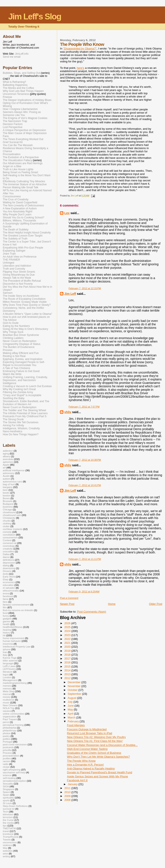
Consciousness (12, 196)
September (75, 694)
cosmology (9, 546)
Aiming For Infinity (13, 425)
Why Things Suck (13, 332)
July (71, 702)
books (6, 493)
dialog (6, 565)
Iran (5, 652)
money (7, 697)
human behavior (12, 641)
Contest (7, 540)
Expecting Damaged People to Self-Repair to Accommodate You (24, 364)
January (73, 784)
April (71, 714)
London (7, 677)
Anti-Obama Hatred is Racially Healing (91, 768)
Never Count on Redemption (20, 341)
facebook (8, 596)
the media (8, 823)
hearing (7, 630)
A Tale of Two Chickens (16, 368)
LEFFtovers (9, 669)
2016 (68, 662)
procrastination (11, 756)
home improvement (14, 638)
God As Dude (11, 323)
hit (4, 635)
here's (80, 68)
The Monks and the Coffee (18, 88)
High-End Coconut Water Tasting (87, 749)
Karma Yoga (10, 658)
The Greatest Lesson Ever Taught (23, 236)
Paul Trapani (10, 719)
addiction (8, 451)
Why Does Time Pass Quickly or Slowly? (27, 305)
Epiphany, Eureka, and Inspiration (23, 359)
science (7, 775)
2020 (68, 647)
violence (7, 845)
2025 (68, 627)
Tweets (7, 839)
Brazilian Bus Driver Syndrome (21, 335)
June (71, 706)
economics (9, 582)
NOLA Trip (9, 708)
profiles (7, 758)
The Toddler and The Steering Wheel (24, 410)
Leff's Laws (9, 666)
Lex (67, 213)
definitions (8, 560)
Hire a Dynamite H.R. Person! (85, 765)
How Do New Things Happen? (21, 434)
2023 (68, 635)
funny (6, 616)
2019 (68, 651)
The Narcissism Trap (15, 121)
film (5, 607)
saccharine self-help (14, 772)
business (8, 507)
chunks (7, 521)
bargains (8, 487)
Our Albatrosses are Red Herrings (23, 163)
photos (7, 733)
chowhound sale (12, 515)
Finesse (7, 97)
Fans (6, 136)
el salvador (9, 588)
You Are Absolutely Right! (18, 212)
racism (7, 761)
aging (6, 453)
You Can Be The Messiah (18, 145)
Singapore (8, 789)
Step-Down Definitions (15, 806)
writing (6, 856)
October (73, 690)
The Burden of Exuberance (19, 347)
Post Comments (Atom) (92, 612)
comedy (7, 532)
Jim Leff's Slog (35, 16)
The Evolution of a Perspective (21, 157)
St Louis (7, 803)
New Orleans (10, 705)
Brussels (8, 501)
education (8, 585)
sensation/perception (14, 781)
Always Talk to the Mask (17, 278)
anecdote (8, 459)
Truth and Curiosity (14, 269)
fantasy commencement (16, 605)
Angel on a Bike (12, 166)
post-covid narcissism (15, 744)
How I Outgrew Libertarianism (20, 109)
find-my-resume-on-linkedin (18, 610)
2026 (68, 623)
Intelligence (9, 383)
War (5, 848)
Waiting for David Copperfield (20, 202)
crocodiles (8, 551)
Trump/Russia (11, 837)
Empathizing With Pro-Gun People (23, 248)
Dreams (7, 571)
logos (6, 674)
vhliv (68, 412)
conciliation (9, 535)
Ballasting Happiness (15, 85)
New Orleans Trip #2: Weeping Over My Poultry (96, 737)
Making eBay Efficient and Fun (21, 353)
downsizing (9, 568)
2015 (68, 666)
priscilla (7, 750)
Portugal (8, 742)
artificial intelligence (14, 470)
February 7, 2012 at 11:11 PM (85, 559)
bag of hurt (9, 484)
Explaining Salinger (14, 251)
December (75, 682)
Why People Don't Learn (17, 215)
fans (5, 602)
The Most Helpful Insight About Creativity (27, 233)
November (75, 686)
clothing (7, 523)
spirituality (8, 798)
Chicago (7, 509)
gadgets (7, 619)
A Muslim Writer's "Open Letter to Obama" (27, 314)
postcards (8, 747)
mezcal (7, 694)
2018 (68, 655)
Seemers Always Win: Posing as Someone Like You (22, 114)
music (6, 702)
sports (6, 800)
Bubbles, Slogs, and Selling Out (21, 73)
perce (6, 722)
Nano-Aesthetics (13, 431)
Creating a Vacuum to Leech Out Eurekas (27, 386)
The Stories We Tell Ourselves (21, 422)
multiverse (8, 700)
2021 (68, 643)
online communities (14, 714)
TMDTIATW (9, 828)
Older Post (156, 604)
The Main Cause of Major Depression (25, 133)
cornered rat (10, 543)
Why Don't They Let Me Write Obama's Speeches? (99, 757)
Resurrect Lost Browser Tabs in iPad (90, 733)
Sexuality (8, 784)
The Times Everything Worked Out (23, 139)
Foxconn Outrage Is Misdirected (87, 729)
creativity (8, 549)
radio (6, 764)
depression (9, 563)
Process (8, 350)
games (7, 621)
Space (6, 792)
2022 (68, 639)
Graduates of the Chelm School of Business (94, 753)
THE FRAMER (11, 260)
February (74, 721)
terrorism (8, 817)
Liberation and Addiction (17, 266)
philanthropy (10, 730)
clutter (6, 526)
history (7, 632)
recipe (6, 767)
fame (6, 599)
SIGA (6, 786)
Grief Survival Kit (13, 142)
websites (8, 851)
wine (5, 853)
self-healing (9, 778)
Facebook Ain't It (77, 780)
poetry (6, 736)
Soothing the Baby (14, 398)
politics (7, 739)
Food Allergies (76, 725)
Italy (5, 655)
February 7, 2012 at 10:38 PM (85, 460)
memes (7, 686)
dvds (5, 574)
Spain (6, 795)
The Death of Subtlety (16, 230)
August (72, 698)
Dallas (6, 554)
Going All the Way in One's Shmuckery (25, 329)
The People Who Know (81, 761)
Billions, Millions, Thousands (19, 221)
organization (10, 716)
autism (7, 479)
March (72, 717)
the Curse (8, 820)
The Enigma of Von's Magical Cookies (25, 118)
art (4, 467)
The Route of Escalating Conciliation (24, 299)
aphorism (8, 462)
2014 (68, 670)
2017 (68, 659)
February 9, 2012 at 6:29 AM (84, 592)
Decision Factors (13, 124)
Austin (6, 476)
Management (10, 680)
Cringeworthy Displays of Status (22, 344)
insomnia (8, 644)
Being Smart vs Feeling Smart (20, 172)
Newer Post (67, 604)
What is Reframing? (14, 82)
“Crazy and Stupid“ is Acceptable (22, 395)
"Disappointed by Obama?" (80, 49)
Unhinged (8, 263)
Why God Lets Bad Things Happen (23, 91)
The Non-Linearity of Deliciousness (23, 205)
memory (7, 688)
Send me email (12, 57)
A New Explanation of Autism (20, 209)
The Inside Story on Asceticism (21, 296)
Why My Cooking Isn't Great (19, 389)
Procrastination (12, 154)
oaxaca (7, 711)
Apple (6, 465)
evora (6, 593)
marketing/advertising (15, 683)
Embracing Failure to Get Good (21, 371)
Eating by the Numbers (16, 326)
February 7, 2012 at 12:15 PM (85, 288)
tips (5, 826)
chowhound (9, 512)
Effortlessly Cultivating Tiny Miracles (24, 181)
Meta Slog (8, 691)
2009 (68, 796)
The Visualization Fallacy (17, 160)
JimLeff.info (22, 54)
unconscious (10, 842)
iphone (7, 649)
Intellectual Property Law (17, 646)
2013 (68, 674)
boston (7, 495)
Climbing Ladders (13, 338)
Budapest (8, 504)
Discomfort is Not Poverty (18, 284)
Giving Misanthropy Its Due (19, 275)
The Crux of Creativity (16, 199)
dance (6, 557)
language (8, 663)
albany (7, 456)
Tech (5, 812)
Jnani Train (9, 254)
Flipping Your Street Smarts (19, 272)
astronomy (9, 473)
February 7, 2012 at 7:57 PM (84, 407)
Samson (8, 293)
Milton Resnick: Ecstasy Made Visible (25, 302)
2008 (68, 800)
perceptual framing (13, 725)
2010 (68, 792)
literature (8, 672)
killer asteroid (10, 660)
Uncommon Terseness (16, 94)
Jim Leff (70, 294)
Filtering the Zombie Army (18, 392)
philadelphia (10, 728)
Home (112, 604)
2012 (68, 678)
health (6, 624)
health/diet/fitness (13, 627)
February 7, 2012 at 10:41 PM (85, 485)
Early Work (9, 577)
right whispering (12, 770)
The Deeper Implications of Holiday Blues (27, 100)
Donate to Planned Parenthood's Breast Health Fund (100, 772)
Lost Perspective (13, 127)
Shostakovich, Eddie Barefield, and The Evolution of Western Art (26, 403)
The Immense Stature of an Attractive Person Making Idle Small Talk (25, 186)
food (5, 613)
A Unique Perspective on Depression (24, 130)
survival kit (9, 809)
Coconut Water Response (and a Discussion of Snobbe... (102, 745)
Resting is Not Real (14, 356)
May (71, 710)
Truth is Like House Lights (18, 169)
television (8, 814)
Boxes (6, 498)
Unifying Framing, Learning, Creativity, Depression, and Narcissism (25, 379)
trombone (8, 834)
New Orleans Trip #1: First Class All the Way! (95, 741)
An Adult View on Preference (20, 257)
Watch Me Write (12, 374)
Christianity (9, 518)
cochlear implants (13, 529)
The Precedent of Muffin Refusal (22, 281)
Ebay (6, 579)
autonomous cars (12, 481)
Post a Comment (69, 598)
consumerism (10, 537)
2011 (68, 788)
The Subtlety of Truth (15, 239)
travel (6, 831)
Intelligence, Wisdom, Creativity (21, 428)
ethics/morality (11, 591)
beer (5, 490)
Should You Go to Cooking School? (24, 218)
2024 (68, 631)
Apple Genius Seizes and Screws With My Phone (98, 776)
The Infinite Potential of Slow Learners (25, 413)
